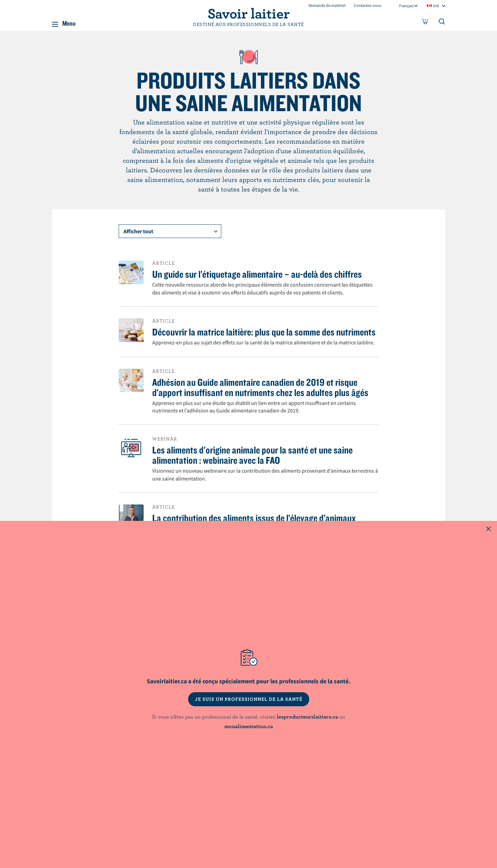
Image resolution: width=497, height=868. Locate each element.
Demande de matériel (327, 5)
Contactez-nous (368, 5)
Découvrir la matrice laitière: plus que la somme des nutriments (264, 332)
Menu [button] (69, 22)
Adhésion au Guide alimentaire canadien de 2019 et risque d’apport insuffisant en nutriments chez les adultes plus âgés (260, 387)
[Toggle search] (442, 23)
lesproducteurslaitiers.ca (307, 716)
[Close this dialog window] (488, 529)
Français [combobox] (406, 6)
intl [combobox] (436, 6)
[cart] (425, 23)
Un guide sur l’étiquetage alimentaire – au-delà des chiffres (257, 274)
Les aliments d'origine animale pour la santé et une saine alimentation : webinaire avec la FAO (252, 455)
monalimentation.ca (249, 726)
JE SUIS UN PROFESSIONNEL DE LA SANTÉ (249, 699)
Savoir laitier (249, 13)
